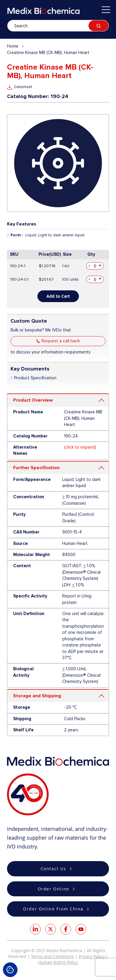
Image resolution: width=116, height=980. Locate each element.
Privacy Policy (92, 956)
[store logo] (44, 11)
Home (13, 46)
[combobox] (58, 26)
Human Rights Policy (58, 962)
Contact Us (53, 869)
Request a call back (61, 341)
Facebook (66, 929)
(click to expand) (80, 447)
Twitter (51, 929)
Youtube (81, 929)
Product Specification (35, 378)
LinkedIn (35, 929)
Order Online (53, 889)
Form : (17, 235)
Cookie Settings (10, 970)
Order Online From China (53, 909)
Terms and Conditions (52, 956)
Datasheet (23, 87)
